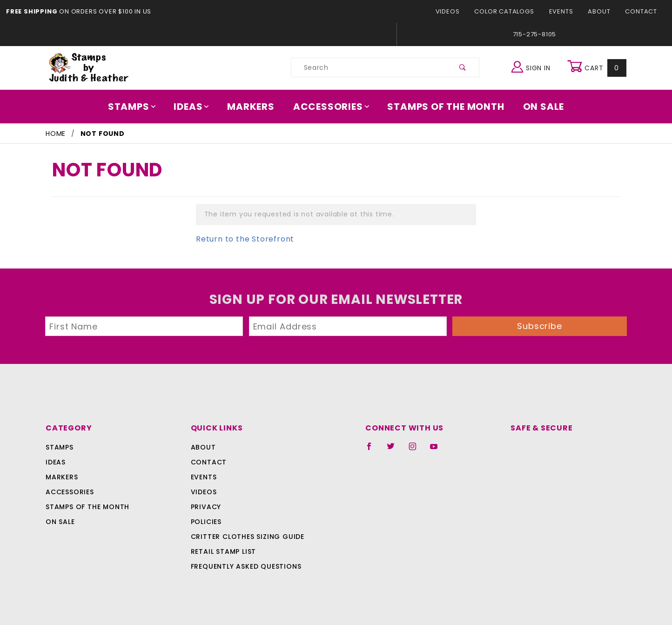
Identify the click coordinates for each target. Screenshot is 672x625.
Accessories (332, 107)
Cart (598, 67)
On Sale (537, 107)
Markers (254, 107)
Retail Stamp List (224, 551)
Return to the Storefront (239, 239)
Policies (206, 522)
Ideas (196, 107)
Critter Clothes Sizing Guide (245, 537)
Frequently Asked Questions (245, 566)
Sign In (533, 66)
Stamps (138, 107)
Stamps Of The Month (441, 107)
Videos (455, 11)
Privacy (205, 507)
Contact (642, 11)
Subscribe (540, 326)
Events (564, 11)
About (602, 11)
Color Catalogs (509, 11)
